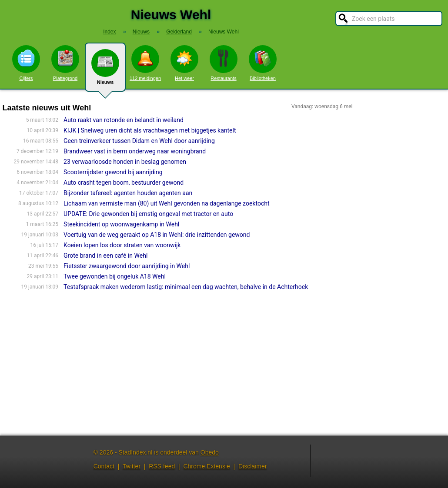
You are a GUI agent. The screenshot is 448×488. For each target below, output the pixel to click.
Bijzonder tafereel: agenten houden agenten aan (128, 193)
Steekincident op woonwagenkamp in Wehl (121, 224)
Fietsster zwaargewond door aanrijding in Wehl (127, 266)
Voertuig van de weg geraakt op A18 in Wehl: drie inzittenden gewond (157, 235)
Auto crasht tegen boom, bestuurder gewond (124, 183)
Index (109, 32)
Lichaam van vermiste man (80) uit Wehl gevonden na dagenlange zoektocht (166, 203)
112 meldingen (145, 63)
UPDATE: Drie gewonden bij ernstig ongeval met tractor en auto (148, 214)
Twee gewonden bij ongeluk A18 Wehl (115, 276)
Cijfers (26, 63)
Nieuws (105, 70)
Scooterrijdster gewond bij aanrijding (113, 172)
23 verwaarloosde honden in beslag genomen (125, 162)
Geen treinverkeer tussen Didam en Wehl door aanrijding (139, 141)
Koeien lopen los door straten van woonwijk (122, 245)
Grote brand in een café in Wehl (105, 256)
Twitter (132, 466)
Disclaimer (252, 466)
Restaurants (224, 63)
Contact (104, 466)
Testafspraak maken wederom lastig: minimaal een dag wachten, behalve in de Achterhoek (186, 287)
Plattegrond (65, 63)
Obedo (210, 452)
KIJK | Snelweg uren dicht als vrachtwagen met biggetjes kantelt (150, 130)
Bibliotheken (263, 63)
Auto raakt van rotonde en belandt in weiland (124, 120)
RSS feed (162, 466)
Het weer (184, 63)
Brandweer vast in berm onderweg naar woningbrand (135, 151)
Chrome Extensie (206, 466)
